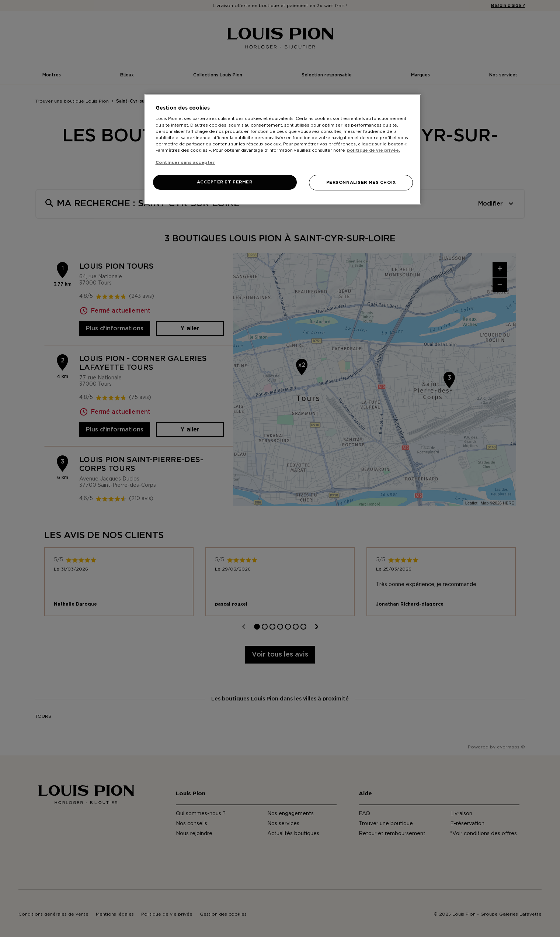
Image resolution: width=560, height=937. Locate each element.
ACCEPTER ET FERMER (225, 182)
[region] (283, 149)
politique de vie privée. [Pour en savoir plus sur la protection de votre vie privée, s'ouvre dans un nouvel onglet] (373, 150)
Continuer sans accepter (185, 163)
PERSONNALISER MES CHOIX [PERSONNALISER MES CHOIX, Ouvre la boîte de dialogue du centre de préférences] (361, 182)
